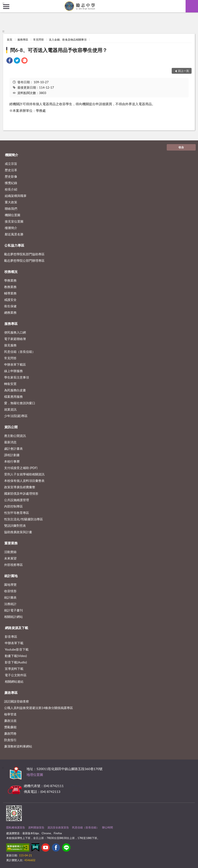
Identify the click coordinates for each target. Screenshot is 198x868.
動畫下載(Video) (16, 656)
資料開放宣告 (36, 827)
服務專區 (23, 40)
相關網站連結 (14, 681)
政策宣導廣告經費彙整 (20, 487)
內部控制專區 (13, 506)
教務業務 (10, 287)
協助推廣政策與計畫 (18, 532)
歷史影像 (11, 176)
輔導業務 (10, 293)
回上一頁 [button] (184, 71)
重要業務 (11, 543)
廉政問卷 (10, 733)
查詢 (192, 6)
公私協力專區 (14, 245)
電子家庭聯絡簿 (15, 339)
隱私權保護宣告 (16, 827)
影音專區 (11, 637)
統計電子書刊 (13, 610)
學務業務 (10, 280)
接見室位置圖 (14, 221)
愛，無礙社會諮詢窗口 (20, 403)
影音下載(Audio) (16, 662)
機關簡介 (12, 155)
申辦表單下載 (14, 643)
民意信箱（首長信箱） (20, 352)
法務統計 (10, 604)
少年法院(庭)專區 (16, 416)
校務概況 (11, 272)
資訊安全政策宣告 (58, 827)
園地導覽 (10, 585)
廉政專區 (11, 693)
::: (3, 3)
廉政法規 (10, 721)
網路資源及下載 (17, 628)
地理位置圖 (35, 775)
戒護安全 (10, 300)
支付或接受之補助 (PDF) (21, 468)
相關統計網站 (13, 617)
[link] (10, 61)
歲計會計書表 (13, 448)
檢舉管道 (10, 714)
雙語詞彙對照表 (15, 526)
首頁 (10, 40)
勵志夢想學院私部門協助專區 (24, 254)
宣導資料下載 (14, 669)
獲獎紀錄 (11, 183)
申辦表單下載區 (15, 364)
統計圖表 (10, 597)
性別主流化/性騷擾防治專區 (24, 519)
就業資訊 (10, 409)
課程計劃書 (12, 455)
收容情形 (10, 591)
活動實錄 (10, 552)
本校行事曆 (12, 461)
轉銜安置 (10, 384)
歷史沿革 (11, 170)
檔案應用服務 (13, 397)
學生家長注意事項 (17, 377)
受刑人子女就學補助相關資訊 (24, 474)
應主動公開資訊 (15, 436)
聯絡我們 (11, 209)
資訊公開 (11, 427)
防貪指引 (10, 740)
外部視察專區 (13, 565)
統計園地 (11, 576)
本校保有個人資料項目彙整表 (24, 481)
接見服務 (10, 345)
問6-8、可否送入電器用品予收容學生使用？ (59, 50)
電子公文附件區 (16, 675)
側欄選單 (6, 7)
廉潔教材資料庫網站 (18, 746)
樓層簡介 (11, 228)
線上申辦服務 (13, 371)
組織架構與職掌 (16, 196)
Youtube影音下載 (17, 649)
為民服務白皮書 (15, 390)
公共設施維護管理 (17, 500)
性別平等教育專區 (17, 513)
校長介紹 (11, 189)
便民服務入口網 (15, 332)
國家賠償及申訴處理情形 (21, 493)
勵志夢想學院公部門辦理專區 (24, 260)
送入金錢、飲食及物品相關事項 (68, 40)
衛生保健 (10, 306)
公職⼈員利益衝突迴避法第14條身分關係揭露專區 (39, 708)
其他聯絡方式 (74, 786)
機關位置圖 (13, 215)
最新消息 (10, 442)
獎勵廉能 (10, 727)
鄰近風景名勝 (14, 234)
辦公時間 (107, 827)
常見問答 (39, 40)
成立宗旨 (11, 164)
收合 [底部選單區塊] (181, 147)
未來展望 (10, 558)
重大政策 (11, 202)
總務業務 (10, 312)
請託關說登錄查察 (17, 701)
